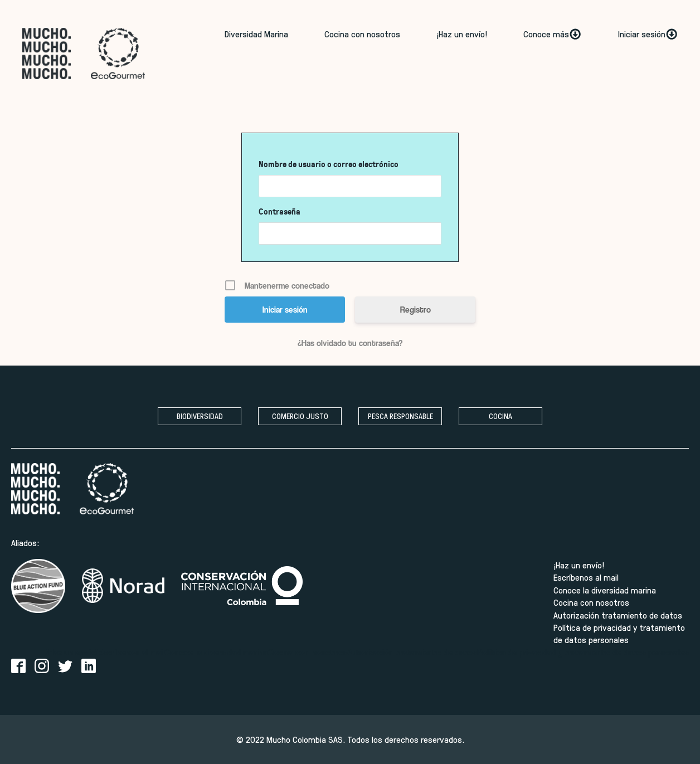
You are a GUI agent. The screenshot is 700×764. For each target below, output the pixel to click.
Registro (415, 309)
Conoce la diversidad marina (605, 590)
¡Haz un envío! (462, 34)
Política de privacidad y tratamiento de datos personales (619, 633)
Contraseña (279, 211)
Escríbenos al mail (586, 577)
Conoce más (552, 34)
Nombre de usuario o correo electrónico (329, 164)
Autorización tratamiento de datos (618, 615)
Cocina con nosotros (362, 34)
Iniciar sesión (648, 34)
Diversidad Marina (256, 34)
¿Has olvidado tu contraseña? (350, 343)
